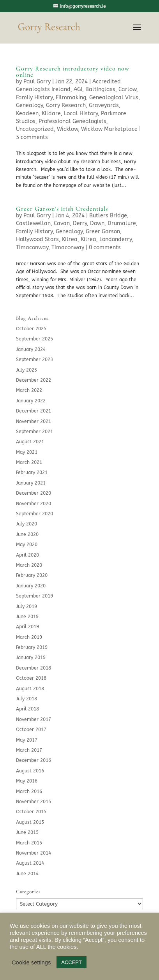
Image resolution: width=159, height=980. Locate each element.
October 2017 (31, 730)
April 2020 (27, 555)
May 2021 (27, 452)
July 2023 (26, 370)
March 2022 (29, 390)
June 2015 (27, 832)
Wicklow (67, 129)
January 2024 (31, 349)
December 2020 (34, 493)
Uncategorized (35, 129)
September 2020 (34, 514)
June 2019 (27, 617)
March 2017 (29, 750)
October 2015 (31, 812)
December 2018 (34, 668)
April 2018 (27, 709)
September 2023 (34, 360)
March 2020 (29, 565)
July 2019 (26, 606)
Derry (80, 223)
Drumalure (122, 223)
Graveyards (104, 105)
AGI (78, 89)
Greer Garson (103, 232)
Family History (34, 98)
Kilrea (70, 239)
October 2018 (31, 678)
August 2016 (30, 771)
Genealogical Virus (114, 98)
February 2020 (32, 575)
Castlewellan (33, 223)
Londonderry (116, 239)
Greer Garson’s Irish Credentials (62, 209)
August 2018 (30, 689)
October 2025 (31, 329)
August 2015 (30, 822)
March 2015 (29, 843)
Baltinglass (100, 89)
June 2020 (27, 534)
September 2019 (34, 596)
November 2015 (34, 802)
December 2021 (34, 411)
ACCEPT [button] (72, 962)
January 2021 (31, 483)
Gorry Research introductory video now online (73, 72)
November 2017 (34, 719)
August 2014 (30, 863)
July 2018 (26, 699)
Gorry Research (66, 105)
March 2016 (29, 791)
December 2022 (34, 380)
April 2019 (27, 627)
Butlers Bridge (108, 216)
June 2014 (27, 874)
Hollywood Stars (37, 239)
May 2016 (27, 781)
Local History (81, 114)
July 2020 (26, 524)
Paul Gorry (37, 82)
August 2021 (30, 442)
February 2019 (32, 647)
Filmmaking (71, 98)
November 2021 (34, 421)
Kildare (51, 114)
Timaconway (32, 248)
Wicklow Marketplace (109, 129)
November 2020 (34, 504)
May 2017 (27, 740)
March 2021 (29, 462)
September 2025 (34, 339)
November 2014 (34, 853)
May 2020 (27, 545)
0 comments (105, 248)
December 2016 (34, 760)
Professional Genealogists (72, 121)
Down (97, 223)
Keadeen (27, 114)
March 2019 (29, 637)
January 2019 (31, 657)
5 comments (32, 137)
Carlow (127, 89)
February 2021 (32, 472)
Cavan (62, 223)
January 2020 (31, 586)
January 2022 (31, 401)
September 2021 (34, 432)
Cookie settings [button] (31, 962)
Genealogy (29, 105)
